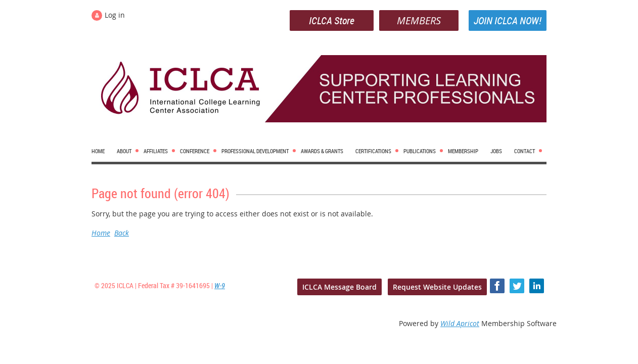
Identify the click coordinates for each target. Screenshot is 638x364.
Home (101, 233)
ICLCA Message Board (339, 287)
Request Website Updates (437, 287)
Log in (115, 15)
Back (122, 233)
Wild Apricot (460, 323)
